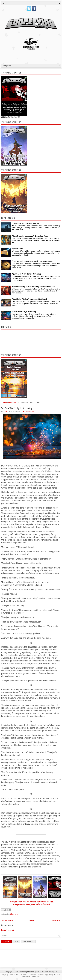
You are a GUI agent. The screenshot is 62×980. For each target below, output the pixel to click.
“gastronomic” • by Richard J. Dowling (26, 274)
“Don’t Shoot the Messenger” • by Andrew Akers (30, 236)
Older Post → (55, 920)
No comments (29, 412)
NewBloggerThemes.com (31, 977)
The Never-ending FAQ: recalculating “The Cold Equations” (34, 287)
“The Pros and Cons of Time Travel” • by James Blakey (32, 261)
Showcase (12, 403)
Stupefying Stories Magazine (30, 972)
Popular (6, 941)
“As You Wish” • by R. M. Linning (24, 312)
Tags (16, 941)
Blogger (54, 972)
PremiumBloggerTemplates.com (48, 975)
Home (4, 403)
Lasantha (33, 975)
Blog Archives (28, 941)
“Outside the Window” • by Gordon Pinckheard (29, 299)
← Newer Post (7, 920)
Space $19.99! (17, 249)
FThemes (12, 975)
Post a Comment (8, 930)
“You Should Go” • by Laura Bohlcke (25, 223)
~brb (5, 412)
